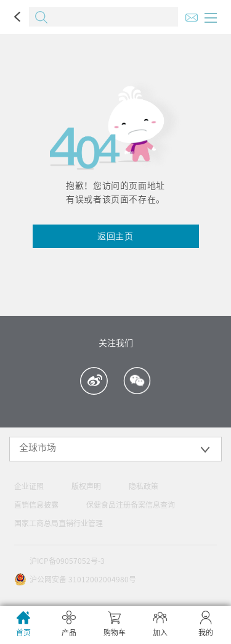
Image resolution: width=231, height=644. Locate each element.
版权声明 (86, 486)
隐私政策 (144, 486)
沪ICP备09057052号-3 (67, 561)
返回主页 (115, 236)
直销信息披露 (36, 505)
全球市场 (38, 448)
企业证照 (29, 486)
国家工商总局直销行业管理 (59, 523)
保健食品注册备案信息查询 (131, 505)
